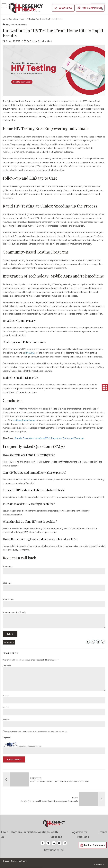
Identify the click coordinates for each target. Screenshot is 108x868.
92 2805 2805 (66, 8)
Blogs (73, 832)
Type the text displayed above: (29, 746)
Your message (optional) (54, 619)
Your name (54, 569)
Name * (6, 695)
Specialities (29, 832)
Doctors (17, 832)
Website (6, 720)
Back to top (98, 865)
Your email (54, 586)
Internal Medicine (20, 24)
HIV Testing (9, 642)
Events (103, 832)
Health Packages (56, 834)
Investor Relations (83, 834)
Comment (7, 666)
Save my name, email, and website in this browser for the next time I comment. (36, 732)
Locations (43, 832)
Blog (11, 19)
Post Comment (15, 759)
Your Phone (54, 603)
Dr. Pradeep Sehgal (35, 41)
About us (5, 834)
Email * (6, 708)
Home (4, 19)
